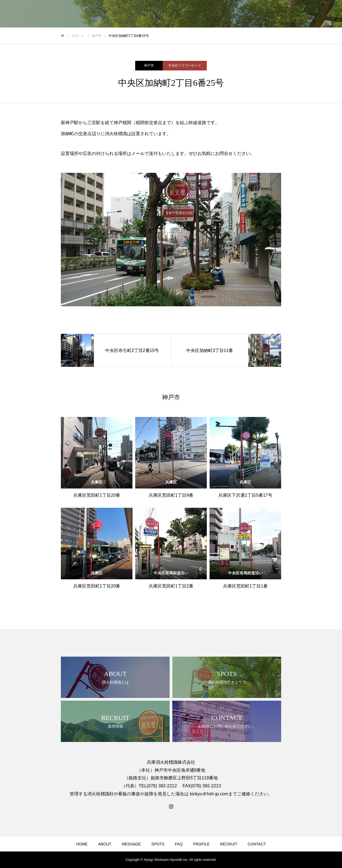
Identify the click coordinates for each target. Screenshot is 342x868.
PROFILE (201, 844)
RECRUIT (229, 844)
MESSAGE (131, 844)
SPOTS (158, 844)
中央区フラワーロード (185, 65)
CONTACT (257, 844)
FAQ (179, 844)
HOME (82, 844)
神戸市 (149, 65)
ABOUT (105, 844)
